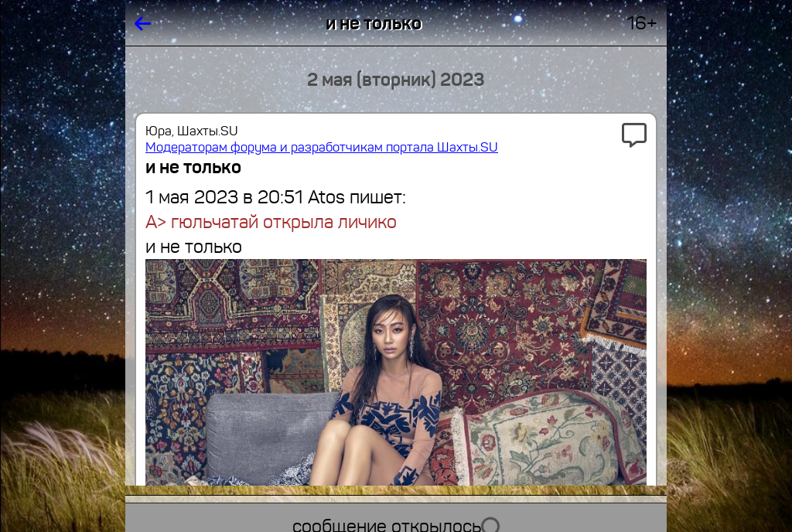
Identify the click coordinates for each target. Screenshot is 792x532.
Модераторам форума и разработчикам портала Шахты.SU (322, 147)
